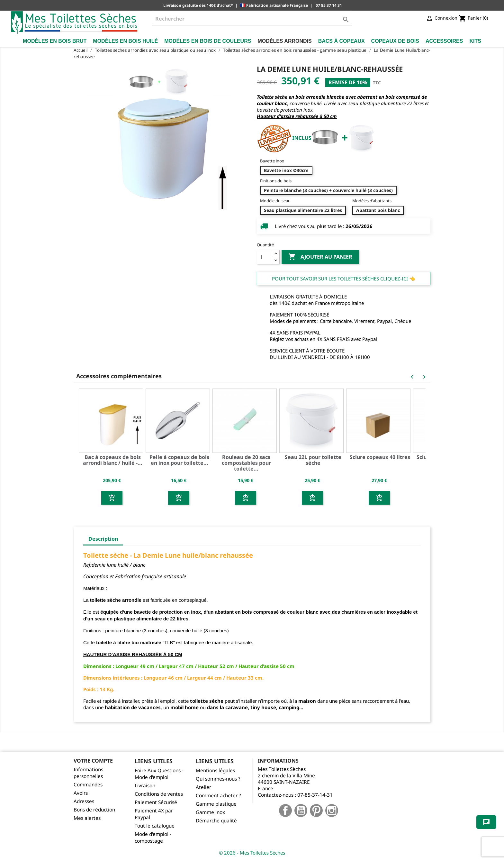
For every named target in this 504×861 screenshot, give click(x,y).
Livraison (145, 786)
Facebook (285, 811)
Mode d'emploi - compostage (153, 838)
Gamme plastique (216, 804)
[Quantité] (265, 257)
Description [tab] (103, 539)
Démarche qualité (216, 821)
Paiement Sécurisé (156, 802)
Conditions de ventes (159, 794)
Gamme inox (210, 812)
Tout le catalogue (155, 826)
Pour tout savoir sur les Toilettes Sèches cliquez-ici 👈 (344, 279)
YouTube (301, 811)
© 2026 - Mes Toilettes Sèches (252, 853)
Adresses (84, 801)
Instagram (332, 811)
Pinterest (316, 811)
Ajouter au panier (320, 257)
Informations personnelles (88, 773)
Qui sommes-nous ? (218, 779)
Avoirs (81, 793)
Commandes (88, 785)
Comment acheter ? (218, 796)
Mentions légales (215, 770)
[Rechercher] (252, 19)
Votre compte (93, 761)
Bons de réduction (94, 810)
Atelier (203, 787)
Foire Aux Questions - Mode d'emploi (159, 774)
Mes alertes (87, 818)
